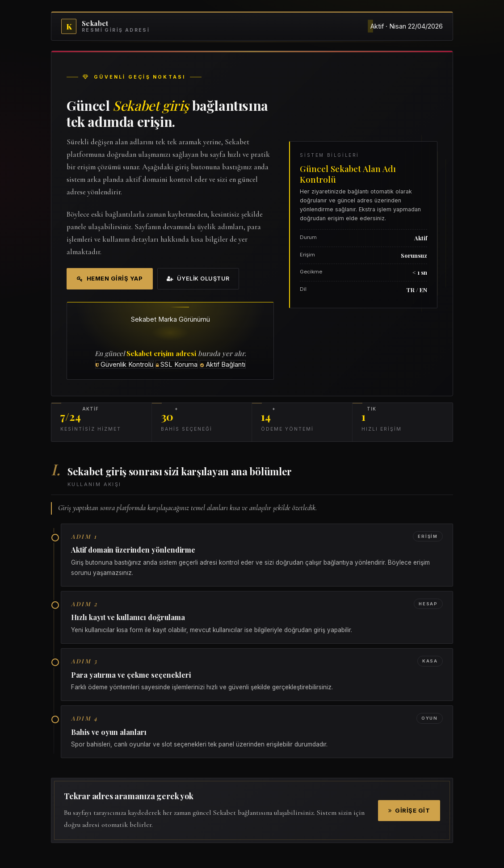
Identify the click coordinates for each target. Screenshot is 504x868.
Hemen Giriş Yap (110, 278)
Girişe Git (409, 810)
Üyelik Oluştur (198, 279)
